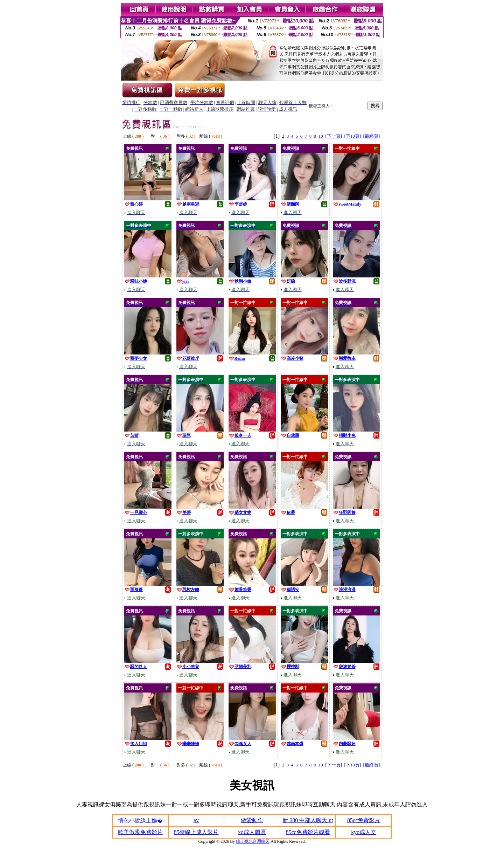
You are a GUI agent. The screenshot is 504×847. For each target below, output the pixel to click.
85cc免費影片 (364, 820)
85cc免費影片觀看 (308, 832)
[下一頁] (334, 136)
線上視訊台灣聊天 (253, 841)
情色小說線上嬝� (140, 821)
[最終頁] (372, 136)
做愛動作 (252, 820)
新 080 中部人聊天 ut (308, 820)
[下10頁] (352, 136)
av (196, 820)
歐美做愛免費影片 (140, 832)
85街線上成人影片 (196, 832)
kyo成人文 (364, 832)
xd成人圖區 (252, 832)
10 (321, 136)
